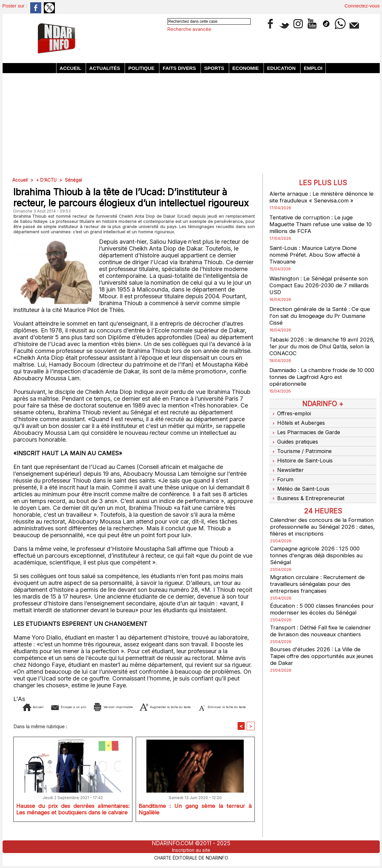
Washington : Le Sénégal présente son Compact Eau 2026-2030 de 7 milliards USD (322, 285)
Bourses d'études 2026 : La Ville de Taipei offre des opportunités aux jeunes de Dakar (318, 643)
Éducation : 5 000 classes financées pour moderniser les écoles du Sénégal (322, 596)
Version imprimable (147, 707)
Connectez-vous (362, 6)
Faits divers (180, 68)
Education (282, 68)
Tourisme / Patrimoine (302, 445)
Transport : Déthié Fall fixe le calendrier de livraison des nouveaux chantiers (322, 618)
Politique (142, 68)
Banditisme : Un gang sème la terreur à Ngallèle (195, 821)
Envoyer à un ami (81, 707)
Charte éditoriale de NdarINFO (191, 857)
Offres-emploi (291, 413)
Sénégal (75, 180)
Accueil (71, 68)
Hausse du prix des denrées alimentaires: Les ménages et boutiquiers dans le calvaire (73, 822)
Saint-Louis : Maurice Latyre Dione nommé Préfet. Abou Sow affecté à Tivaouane (317, 255)
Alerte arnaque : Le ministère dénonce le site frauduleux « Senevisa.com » (320, 197)
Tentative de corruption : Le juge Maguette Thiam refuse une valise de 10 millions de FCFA (323, 224)
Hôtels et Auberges (299, 421)
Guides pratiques (296, 437)
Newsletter (288, 461)
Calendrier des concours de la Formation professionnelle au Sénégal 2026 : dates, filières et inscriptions (320, 514)
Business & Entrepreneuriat (308, 486)
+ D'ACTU (47, 180)
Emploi (313, 68)
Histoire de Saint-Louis (303, 453)
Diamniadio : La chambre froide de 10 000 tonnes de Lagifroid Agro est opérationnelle (320, 377)
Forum (281, 470)
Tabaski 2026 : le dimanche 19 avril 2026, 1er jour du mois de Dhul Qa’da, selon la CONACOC (320, 346)
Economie (246, 68)
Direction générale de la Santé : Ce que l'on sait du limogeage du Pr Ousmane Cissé (322, 316)
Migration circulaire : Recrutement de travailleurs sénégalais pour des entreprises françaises (319, 571)
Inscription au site (191, 850)
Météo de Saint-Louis (301, 478)
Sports (215, 68)
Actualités (105, 68)
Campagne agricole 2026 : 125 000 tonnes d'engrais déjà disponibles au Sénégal (319, 542)
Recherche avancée (189, 29)
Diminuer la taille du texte (144, 716)
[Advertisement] (191, 122)
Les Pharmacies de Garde (307, 429)
